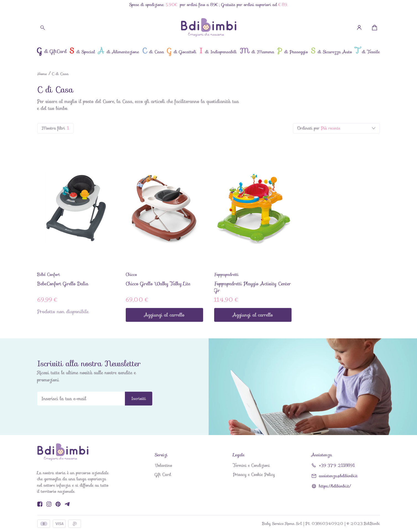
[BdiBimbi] (209, 28)
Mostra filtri (55, 128)
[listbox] (336, 128)
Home (42, 74)
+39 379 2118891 (337, 466)
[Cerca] (43, 28)
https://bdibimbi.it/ (335, 486)
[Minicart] (374, 28)
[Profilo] (359, 28)
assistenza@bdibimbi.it (339, 476)
